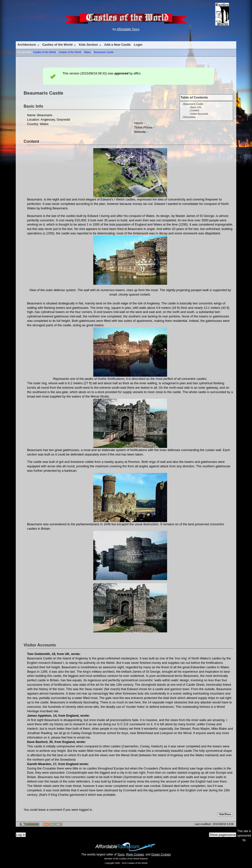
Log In (21, 835)
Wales (87, 52)
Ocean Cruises (161, 854)
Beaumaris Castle (104, 52)
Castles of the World (57, 45)
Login (138, 45)
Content (195, 110)
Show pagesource (223, 835)
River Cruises (135, 854)
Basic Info (196, 107)
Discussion (189, 117)
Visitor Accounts (199, 114)
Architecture (26, 45)
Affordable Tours (128, 29)
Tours (121, 854)
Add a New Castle (118, 45)
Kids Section (88, 45)
